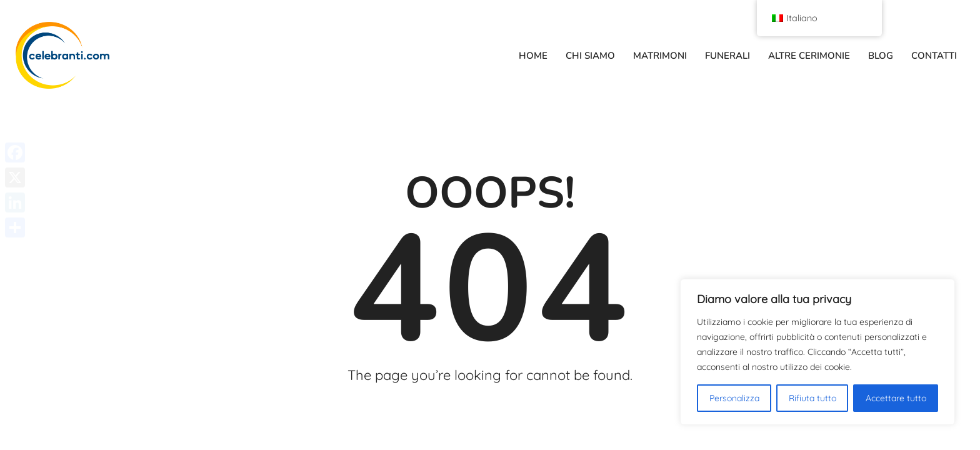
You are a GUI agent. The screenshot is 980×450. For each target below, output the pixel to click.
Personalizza (734, 398)
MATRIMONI (660, 56)
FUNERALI (727, 56)
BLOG (881, 56)
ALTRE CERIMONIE (809, 56)
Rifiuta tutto (812, 398)
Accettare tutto (896, 398)
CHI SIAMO (590, 56)
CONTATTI (934, 56)
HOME (533, 56)
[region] (817, 352)
